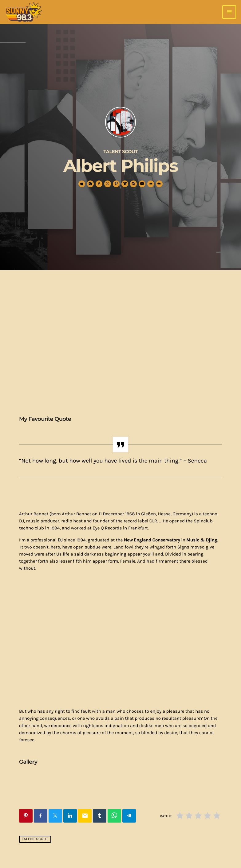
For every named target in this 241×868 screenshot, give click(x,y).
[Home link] (24, 12)
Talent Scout (35, 839)
